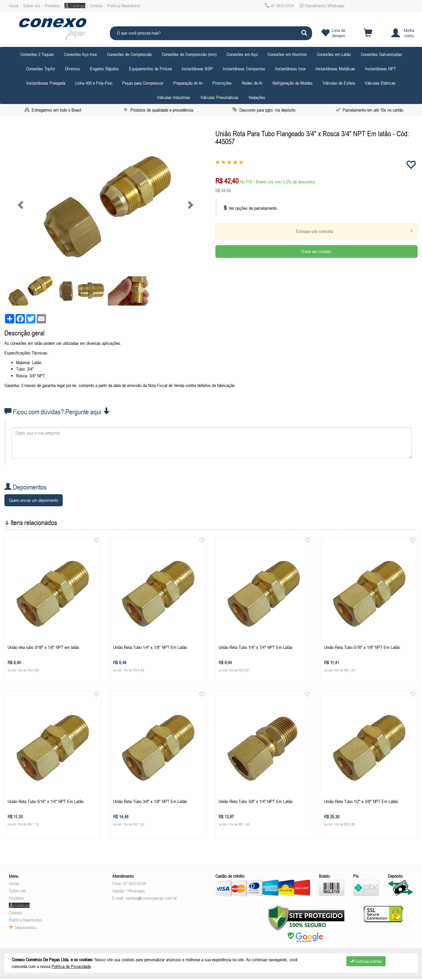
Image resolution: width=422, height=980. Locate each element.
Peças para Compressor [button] (143, 83)
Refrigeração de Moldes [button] (293, 83)
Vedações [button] (257, 97)
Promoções (222, 83)
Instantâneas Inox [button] (290, 69)
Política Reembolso (124, 6)
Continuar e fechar (366, 961)
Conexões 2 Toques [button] (37, 54)
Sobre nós (32, 6)
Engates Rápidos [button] (104, 69)
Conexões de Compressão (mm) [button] (189, 54)
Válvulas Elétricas (380, 83)
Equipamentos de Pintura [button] (150, 69)
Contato (96, 6)
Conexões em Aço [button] (242, 54)
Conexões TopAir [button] (41, 69)
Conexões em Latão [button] (334, 54)
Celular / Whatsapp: (129, 891)
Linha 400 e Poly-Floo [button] (94, 83)
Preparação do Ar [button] (188, 83)
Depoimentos (23, 927)
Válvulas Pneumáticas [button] (219, 97)
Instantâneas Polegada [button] (46, 83)
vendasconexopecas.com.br (151, 898)
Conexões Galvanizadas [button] (381, 54)
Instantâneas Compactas (244, 69)
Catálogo (75, 6)
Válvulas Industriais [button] (174, 97)
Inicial (14, 6)
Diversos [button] (73, 69)
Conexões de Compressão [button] (129, 54)
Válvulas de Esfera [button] (339, 83)
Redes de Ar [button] (252, 83)
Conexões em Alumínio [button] (287, 54)
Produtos (52, 6)
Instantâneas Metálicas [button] (335, 69)
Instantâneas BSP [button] (197, 69)
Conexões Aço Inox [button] (80, 54)
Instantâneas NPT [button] (381, 69)
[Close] (411, 231)
